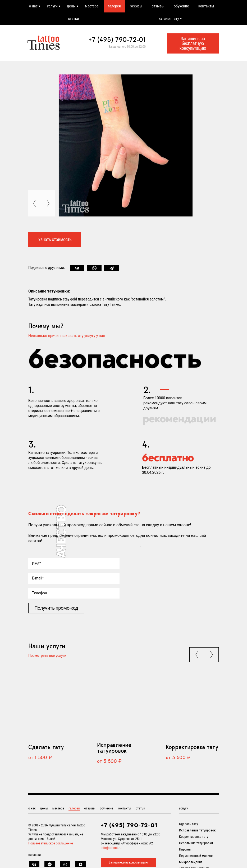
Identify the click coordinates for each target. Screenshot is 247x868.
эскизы (136, 6)
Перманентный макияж (196, 856)
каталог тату (169, 19)
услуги (52, 6)
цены (71, 6)
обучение (181, 6)
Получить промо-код (56, 608)
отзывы (158, 6)
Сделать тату (46, 747)
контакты (206, 6)
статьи (73, 19)
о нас (33, 6)
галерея (114, 6)
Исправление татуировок (114, 748)
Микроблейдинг (191, 862)
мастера (92, 6)
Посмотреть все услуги (47, 656)
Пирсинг (185, 849)
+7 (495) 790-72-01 (117, 39)
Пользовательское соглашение (51, 843)
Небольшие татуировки (196, 843)
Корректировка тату (192, 747)
